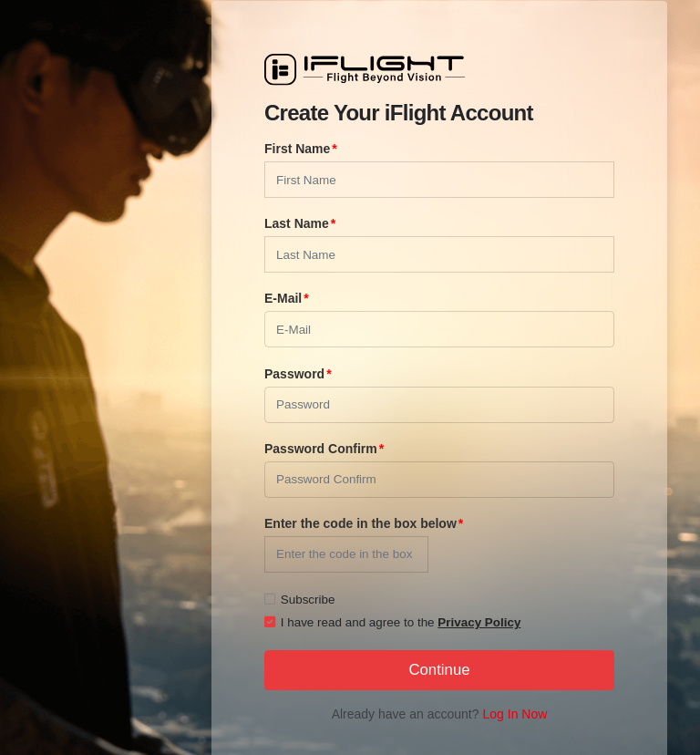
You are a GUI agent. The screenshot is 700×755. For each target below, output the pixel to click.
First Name (297, 149)
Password (294, 374)
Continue (439, 670)
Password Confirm (321, 449)
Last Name (297, 223)
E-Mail (283, 298)
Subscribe (300, 600)
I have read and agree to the (392, 622)
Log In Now (515, 714)
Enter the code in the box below (360, 523)
